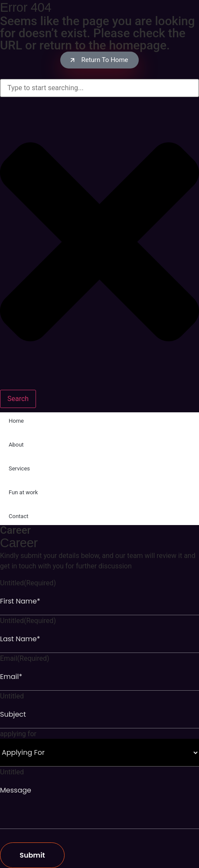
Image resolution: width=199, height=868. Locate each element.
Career (15, 530)
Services (19, 468)
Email (25, 659)
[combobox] (99, 88)
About (16, 445)
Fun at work (23, 492)
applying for (18, 734)
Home (16, 421)
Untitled (28, 583)
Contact (18, 516)
